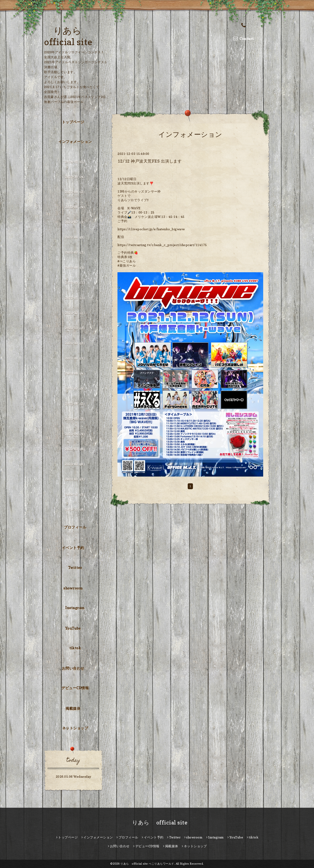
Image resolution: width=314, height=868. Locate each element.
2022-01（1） (76, 298)
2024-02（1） (76, 162)
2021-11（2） (76, 328)
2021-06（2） (76, 404)
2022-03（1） (76, 283)
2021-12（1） (76, 313)
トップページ (73, 122)
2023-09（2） (76, 192)
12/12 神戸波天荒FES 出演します (150, 161)
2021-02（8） (76, 464)
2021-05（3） (76, 419)
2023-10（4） (76, 177)
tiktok (75, 648)
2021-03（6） (76, 449)
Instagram (75, 608)
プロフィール (75, 527)
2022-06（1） (76, 267)
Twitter (75, 568)
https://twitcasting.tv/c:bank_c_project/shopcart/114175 (162, 245)
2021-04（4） (76, 434)
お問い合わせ (73, 668)
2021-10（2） (76, 343)
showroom (73, 588)
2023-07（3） (76, 222)
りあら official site (157, 823)
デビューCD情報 (75, 688)
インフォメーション (75, 142)
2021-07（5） (76, 388)
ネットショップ (75, 728)
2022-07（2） (76, 252)
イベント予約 (73, 548)
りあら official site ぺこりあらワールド (147, 864)
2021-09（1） (76, 358)
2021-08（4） (76, 373)
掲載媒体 (73, 708)
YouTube (73, 628)
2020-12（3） (76, 494)
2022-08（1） (76, 237)
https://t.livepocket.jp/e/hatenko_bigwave (151, 229)
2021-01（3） (76, 479)
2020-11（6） (76, 509)
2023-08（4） (76, 207)
